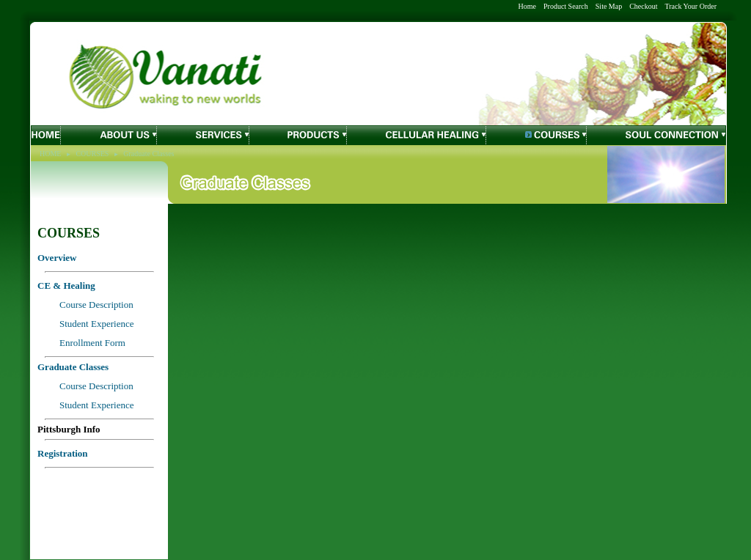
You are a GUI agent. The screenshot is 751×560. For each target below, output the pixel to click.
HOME (50, 154)
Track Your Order (691, 6)
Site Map (609, 6)
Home (527, 6)
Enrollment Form (92, 343)
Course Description (96, 386)
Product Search (566, 6)
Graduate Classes (149, 154)
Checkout (643, 6)
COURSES (92, 154)
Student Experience (96, 405)
